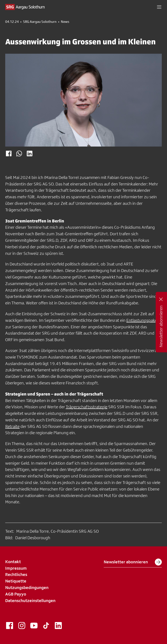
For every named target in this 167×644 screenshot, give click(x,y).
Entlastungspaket (142, 320)
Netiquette (16, 581)
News (65, 22)
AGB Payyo (16, 594)
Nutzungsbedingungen (27, 587)
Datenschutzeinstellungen (30, 601)
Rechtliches (16, 574)
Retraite (12, 426)
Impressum (16, 568)
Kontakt (13, 562)
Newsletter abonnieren (133, 562)
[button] (159, 7)
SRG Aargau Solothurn (40, 22)
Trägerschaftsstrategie (87, 407)
